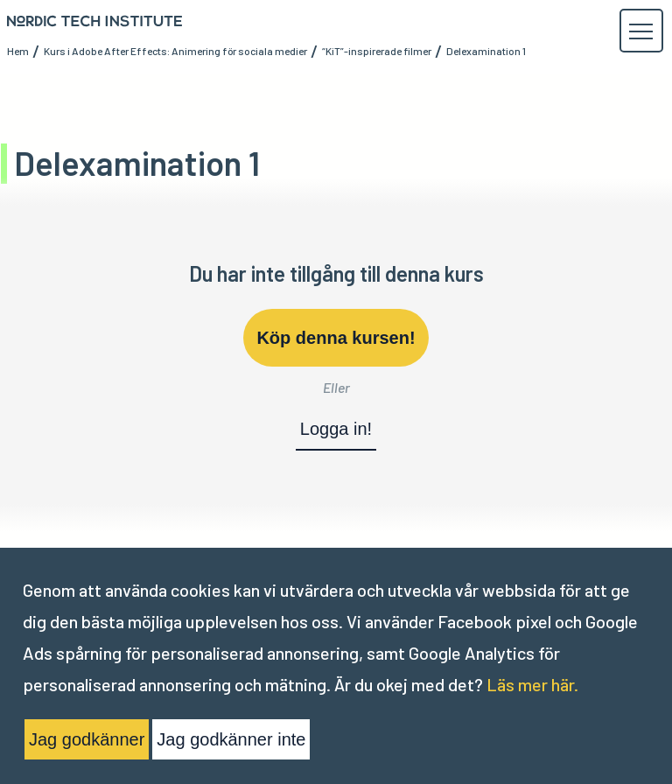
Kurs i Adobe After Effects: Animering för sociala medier (175, 51)
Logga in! (336, 429)
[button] (640, 31)
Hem (18, 51)
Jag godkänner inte (231, 739)
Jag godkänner (87, 739)
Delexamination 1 (486, 51)
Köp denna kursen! (336, 338)
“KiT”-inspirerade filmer (377, 51)
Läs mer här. (532, 684)
